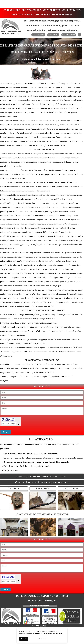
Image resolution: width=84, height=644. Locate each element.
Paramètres (42, 639)
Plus (80, 35)
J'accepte (24, 639)
